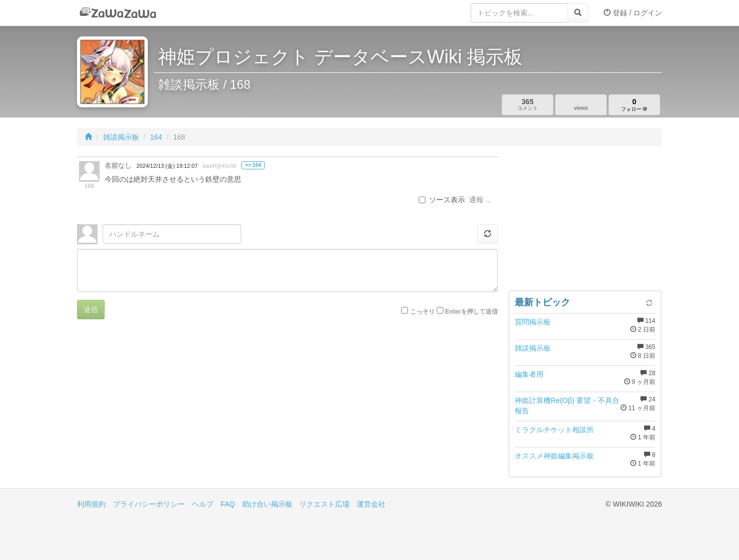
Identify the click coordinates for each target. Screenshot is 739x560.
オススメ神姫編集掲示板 (554, 456)
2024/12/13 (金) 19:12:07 (167, 166)
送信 (91, 310)
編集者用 (529, 374)
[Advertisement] (585, 221)
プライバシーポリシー (149, 504)
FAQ (228, 504)
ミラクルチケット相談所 (554, 430)
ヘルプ (203, 504)
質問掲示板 (533, 322)
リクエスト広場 (324, 504)
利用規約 (91, 504)
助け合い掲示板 (267, 504)
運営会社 (371, 504)
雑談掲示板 (121, 137)
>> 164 (253, 165)
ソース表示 (442, 200)
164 (156, 137)
